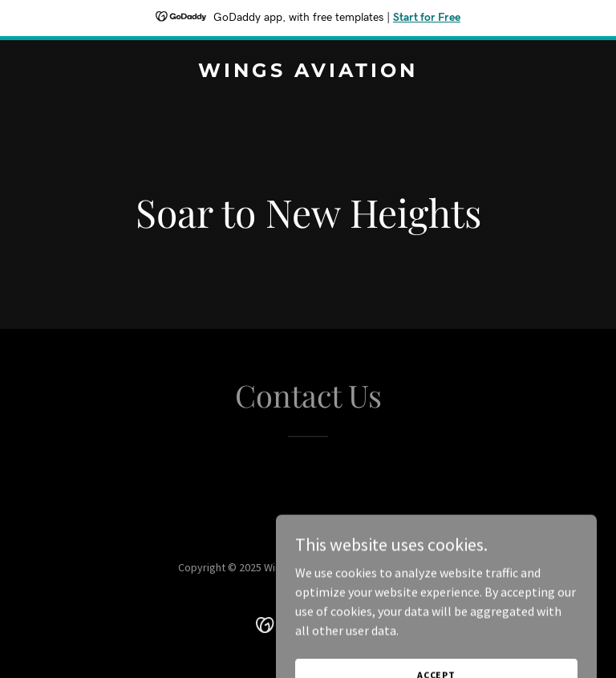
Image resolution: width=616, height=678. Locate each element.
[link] (308, 72)
